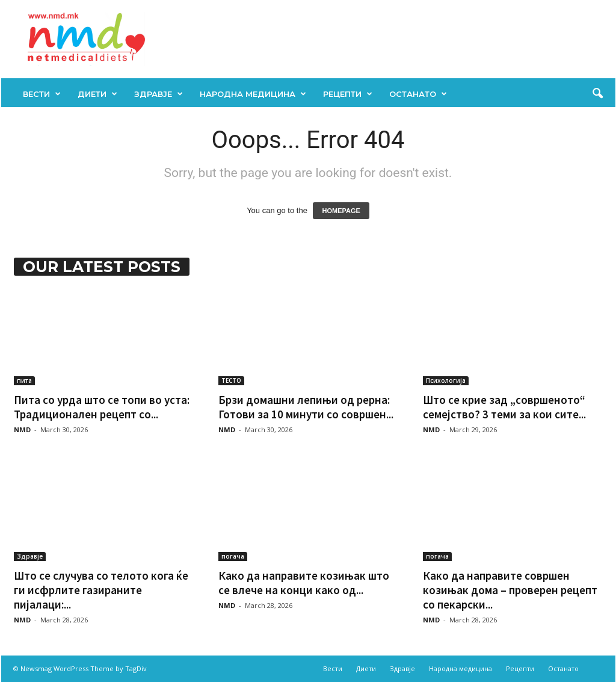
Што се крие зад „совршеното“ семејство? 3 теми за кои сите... (504, 407)
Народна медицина (253, 94)
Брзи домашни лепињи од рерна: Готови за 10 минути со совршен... (306, 407)
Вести (42, 94)
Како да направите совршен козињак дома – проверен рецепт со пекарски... (510, 590)
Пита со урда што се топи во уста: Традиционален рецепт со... (102, 407)
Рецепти (348, 94)
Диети (97, 94)
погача (233, 556)
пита (24, 380)
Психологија (446, 380)
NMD (22, 429)
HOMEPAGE (341, 211)
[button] (597, 94)
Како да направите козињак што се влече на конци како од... (304, 583)
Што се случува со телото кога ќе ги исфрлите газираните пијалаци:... (101, 590)
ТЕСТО (231, 380)
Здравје (159, 94)
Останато (418, 94)
